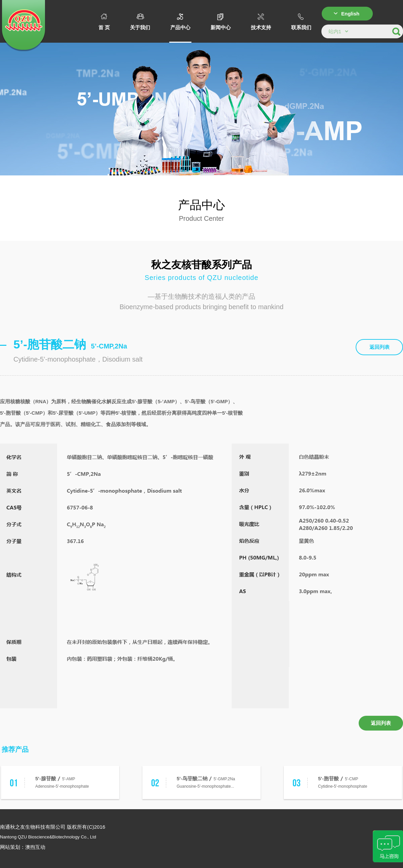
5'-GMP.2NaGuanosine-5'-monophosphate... (206, 782)
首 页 (104, 22)
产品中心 (180, 22)
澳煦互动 (35, 847)
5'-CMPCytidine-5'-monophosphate (343, 782)
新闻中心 (221, 22)
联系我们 (301, 22)
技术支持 (261, 22)
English (350, 14)
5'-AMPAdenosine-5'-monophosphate (62, 782)
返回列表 (379, 347)
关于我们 (140, 22)
